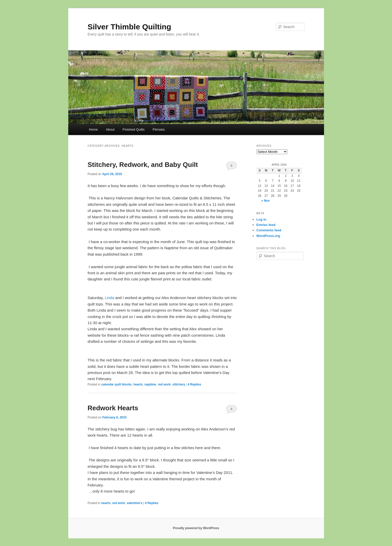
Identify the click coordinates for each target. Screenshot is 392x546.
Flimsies (159, 129)
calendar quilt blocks (116, 384)
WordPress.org (268, 236)
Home (93, 129)
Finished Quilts (133, 129)
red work (164, 384)
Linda (110, 298)
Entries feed (266, 225)
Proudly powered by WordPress (196, 528)
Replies (194, 384)
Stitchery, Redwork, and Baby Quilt (143, 165)
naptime (150, 384)
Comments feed (269, 230)
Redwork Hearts (113, 408)
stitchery (179, 384)
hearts (138, 384)
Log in (261, 219)
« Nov (266, 201)
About (110, 129)
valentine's (135, 503)
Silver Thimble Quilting (130, 27)
